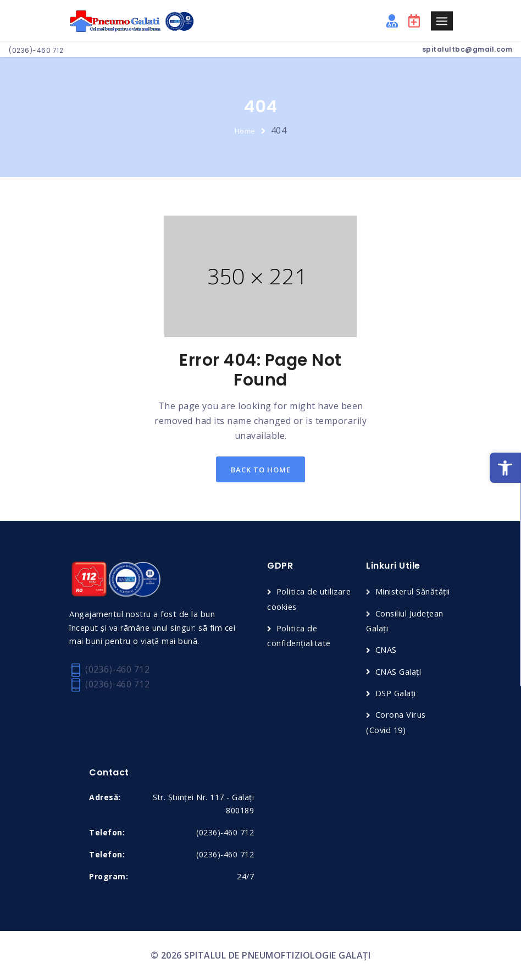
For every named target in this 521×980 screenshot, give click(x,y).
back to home (261, 470)
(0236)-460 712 (36, 50)
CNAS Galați (399, 671)
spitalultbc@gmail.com (467, 49)
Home (245, 131)
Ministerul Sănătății (413, 592)
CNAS (386, 650)
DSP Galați (396, 693)
